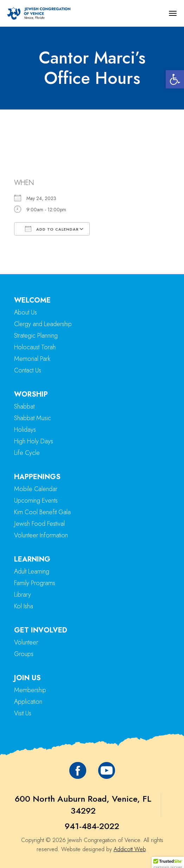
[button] (175, 79)
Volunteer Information (41, 535)
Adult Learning (32, 571)
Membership (30, 690)
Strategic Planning (36, 336)
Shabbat (24, 406)
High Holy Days (34, 441)
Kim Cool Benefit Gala (42, 512)
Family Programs (35, 583)
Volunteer (26, 642)
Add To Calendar (52, 229)
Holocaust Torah (35, 347)
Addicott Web (130, 849)
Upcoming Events (36, 501)
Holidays (25, 430)
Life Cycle (27, 453)
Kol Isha (24, 606)
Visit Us (23, 713)
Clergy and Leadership (43, 324)
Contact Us (28, 370)
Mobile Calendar (36, 489)
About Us (26, 312)
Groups (24, 654)
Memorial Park (32, 359)
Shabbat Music (33, 418)
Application (28, 702)
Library (23, 595)
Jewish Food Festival (39, 524)
